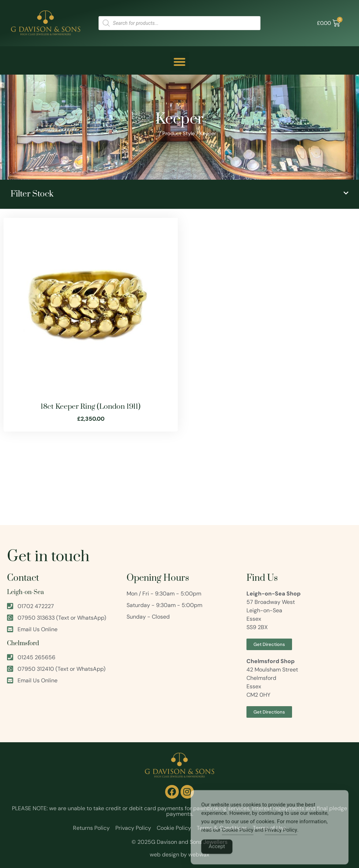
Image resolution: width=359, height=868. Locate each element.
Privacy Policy (281, 838)
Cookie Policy (238, 838)
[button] (179, 62)
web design (164, 855)
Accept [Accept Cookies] (217, 854)
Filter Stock (32, 194)
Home (150, 133)
